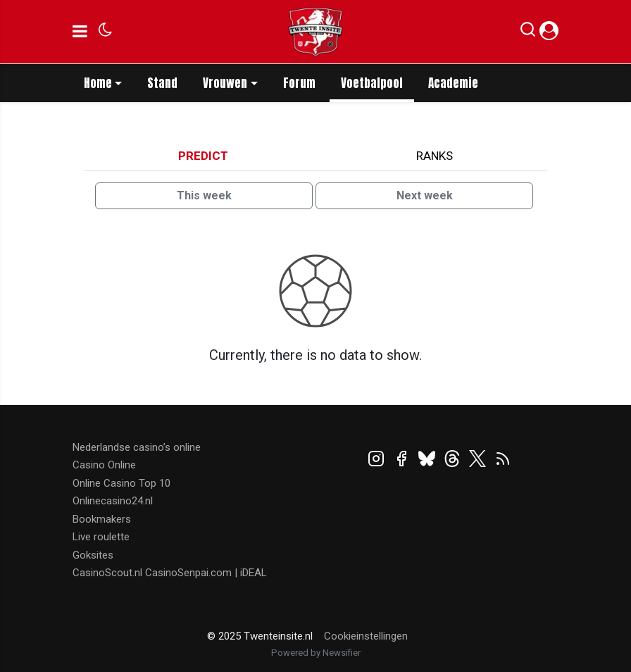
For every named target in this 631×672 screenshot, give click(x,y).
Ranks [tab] (435, 156)
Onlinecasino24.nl (113, 501)
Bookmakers (102, 519)
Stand (162, 83)
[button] (528, 32)
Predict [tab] (203, 156)
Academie (453, 83)
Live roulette (101, 537)
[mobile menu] (80, 32)
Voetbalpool (372, 83)
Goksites (93, 555)
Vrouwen (225, 83)
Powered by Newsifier (316, 653)
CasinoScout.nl (107, 573)
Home (98, 83)
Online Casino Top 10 (121, 483)
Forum (299, 83)
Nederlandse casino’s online (137, 447)
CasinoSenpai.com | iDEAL (206, 573)
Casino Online (104, 465)
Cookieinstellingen (366, 636)
